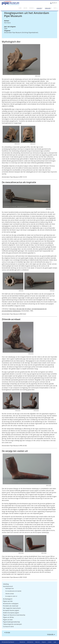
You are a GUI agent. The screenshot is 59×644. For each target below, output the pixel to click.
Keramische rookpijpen (11, 604)
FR (55, 3)
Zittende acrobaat (10, 594)
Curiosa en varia (8, 626)
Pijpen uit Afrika (8, 617)
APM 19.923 (49, 485)
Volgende (51, 634)
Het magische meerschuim (12, 608)
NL (51, 3)
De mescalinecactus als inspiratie (13, 591)
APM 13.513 (38, 76)
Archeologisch (8, 599)
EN (53, 3)
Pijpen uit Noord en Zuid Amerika (14, 615)
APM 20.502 (31, 354)
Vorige (7, 632)
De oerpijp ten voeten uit (11, 596)
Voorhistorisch (8, 586)
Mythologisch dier (10, 589)
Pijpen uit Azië (8, 620)
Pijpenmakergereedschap (11, 622)
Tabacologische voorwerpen (12, 624)
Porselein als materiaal (11, 606)
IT (56, 3)
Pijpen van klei (8, 601)
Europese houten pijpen (11, 610)
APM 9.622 (48, 209)
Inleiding (6, 584)
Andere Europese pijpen (11, 613)
